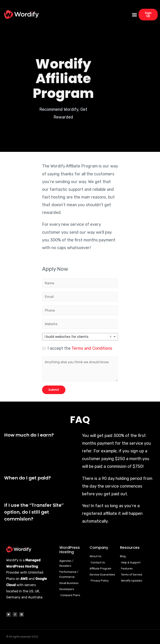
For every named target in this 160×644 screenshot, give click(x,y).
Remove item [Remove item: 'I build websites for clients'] (111, 337)
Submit (54, 390)
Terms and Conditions (92, 348)
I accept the (80, 348)
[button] (135, 15)
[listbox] (80, 337)
